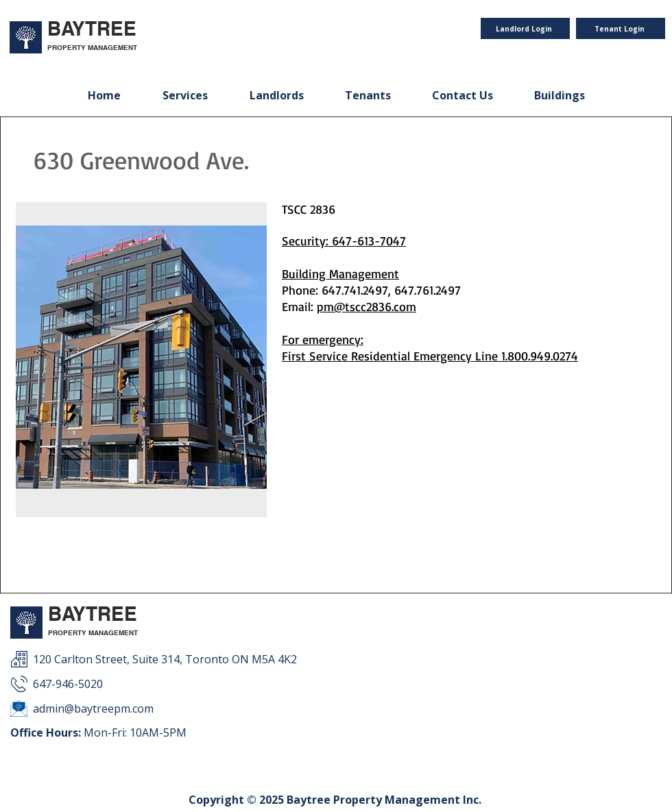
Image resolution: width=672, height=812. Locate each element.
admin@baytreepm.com (93, 709)
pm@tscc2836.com (367, 306)
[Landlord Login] (525, 28)
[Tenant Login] (621, 28)
